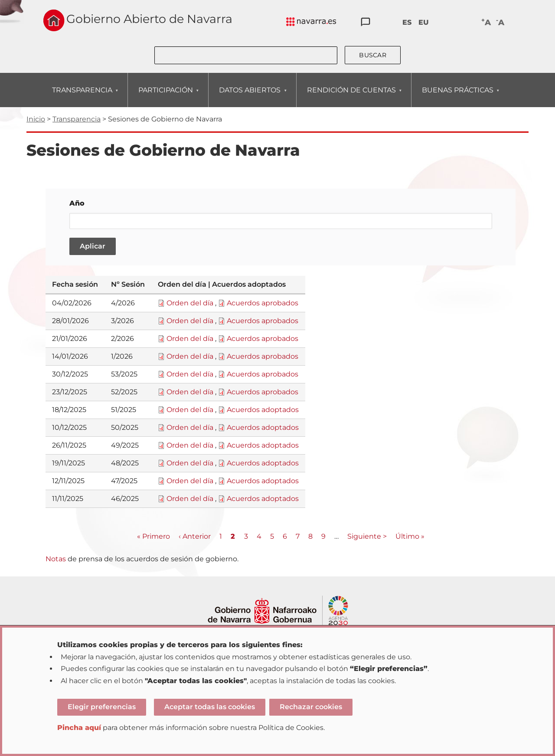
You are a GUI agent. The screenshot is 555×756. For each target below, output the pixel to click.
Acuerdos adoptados (263, 410)
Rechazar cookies (311, 707)
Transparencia (77, 119)
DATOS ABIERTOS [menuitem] (250, 97)
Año (77, 203)
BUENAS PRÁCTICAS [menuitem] (457, 97)
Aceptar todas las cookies (210, 707)
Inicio (36, 119)
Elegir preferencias (102, 707)
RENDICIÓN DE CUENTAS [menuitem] (351, 97)
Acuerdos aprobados (263, 303)
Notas (56, 559)
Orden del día (190, 303)
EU (424, 22)
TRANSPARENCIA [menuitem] (82, 97)
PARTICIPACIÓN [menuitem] (165, 97)
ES (407, 22)
